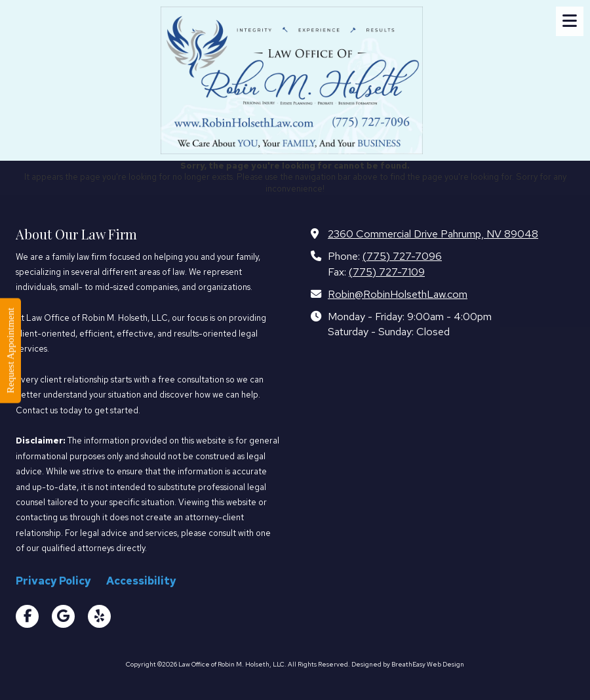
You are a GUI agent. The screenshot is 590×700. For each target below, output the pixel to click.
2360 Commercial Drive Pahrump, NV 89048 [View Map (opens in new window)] (433, 234)
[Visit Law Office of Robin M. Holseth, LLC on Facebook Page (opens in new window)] (27, 616)
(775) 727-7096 (402, 256)
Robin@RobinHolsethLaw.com (398, 294)
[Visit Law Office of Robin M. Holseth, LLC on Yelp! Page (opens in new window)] (99, 616)
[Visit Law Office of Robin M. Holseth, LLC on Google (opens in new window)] (63, 616)
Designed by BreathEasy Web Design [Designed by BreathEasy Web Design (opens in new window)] (408, 664)
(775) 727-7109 (387, 272)
